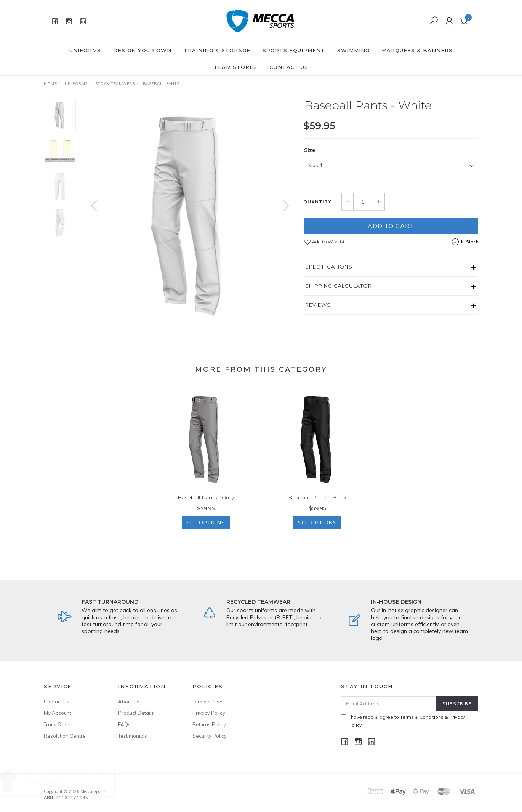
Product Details (136, 713)
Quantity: (318, 202)
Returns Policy (209, 724)
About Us (129, 702)
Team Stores (235, 67)
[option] (190, 213)
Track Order (58, 724)
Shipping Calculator (339, 286)
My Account (58, 713)
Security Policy (210, 736)
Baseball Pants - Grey (206, 504)
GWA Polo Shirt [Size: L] (57, 782)
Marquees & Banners (417, 50)
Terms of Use (207, 702)
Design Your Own (142, 50)
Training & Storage (217, 50)
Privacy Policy (209, 713)
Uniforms (85, 50)
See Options (206, 529)
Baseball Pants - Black (317, 504)
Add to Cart (391, 226)
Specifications (329, 267)
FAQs (124, 724)
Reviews (318, 305)
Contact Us (289, 67)
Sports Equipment (294, 50)
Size (310, 150)
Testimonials (133, 736)
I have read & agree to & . (403, 721)
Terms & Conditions (422, 717)
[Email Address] (388, 704)
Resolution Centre (65, 736)
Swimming (353, 50)
